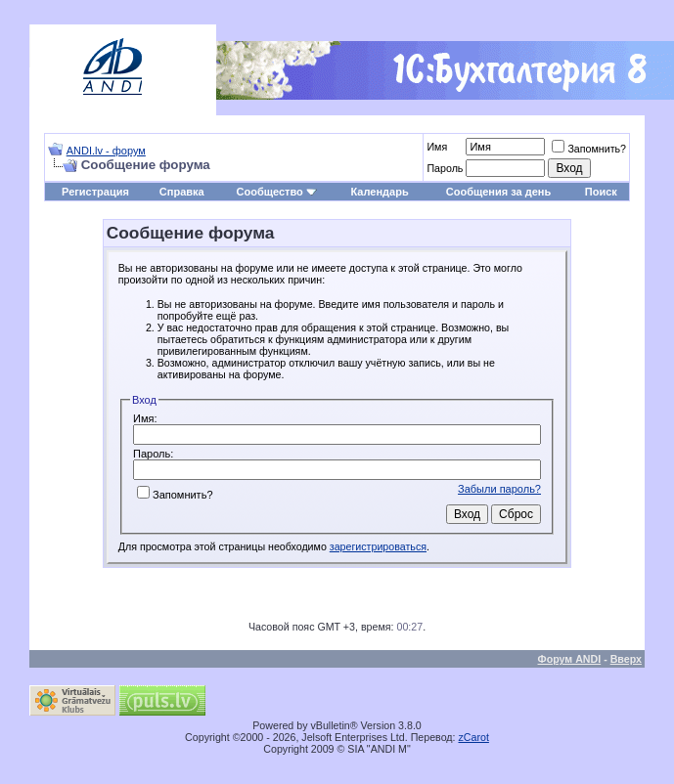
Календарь (380, 192)
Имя (437, 147)
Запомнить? (589, 149)
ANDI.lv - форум (106, 151)
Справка (182, 192)
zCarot (474, 737)
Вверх (626, 659)
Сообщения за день (498, 192)
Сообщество (277, 192)
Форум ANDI (570, 659)
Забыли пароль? (499, 489)
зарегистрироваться (378, 546)
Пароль (445, 168)
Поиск (601, 192)
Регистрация (95, 192)
